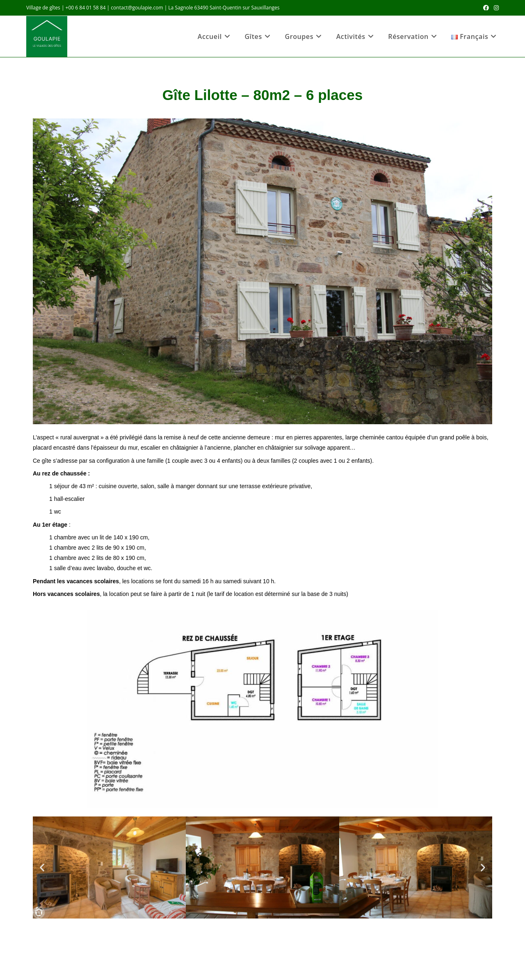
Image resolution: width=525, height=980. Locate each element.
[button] (42, 867)
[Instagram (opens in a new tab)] (495, 8)
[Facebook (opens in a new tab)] (486, 8)
